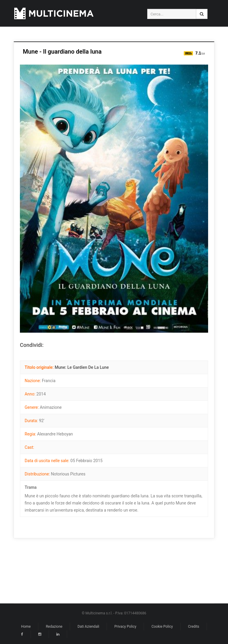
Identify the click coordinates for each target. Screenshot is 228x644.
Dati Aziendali (88, 627)
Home (26, 627)
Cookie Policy (162, 627)
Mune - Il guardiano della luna (62, 52)
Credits (194, 627)
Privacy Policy (125, 627)
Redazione (54, 627)
